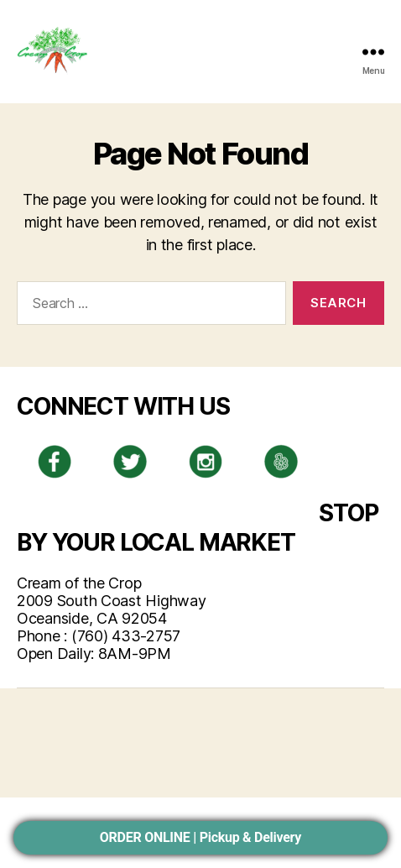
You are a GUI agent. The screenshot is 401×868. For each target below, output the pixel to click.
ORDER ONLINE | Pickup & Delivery (200, 837)
